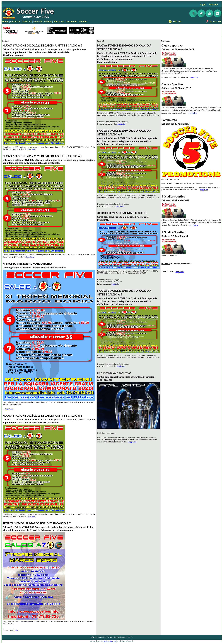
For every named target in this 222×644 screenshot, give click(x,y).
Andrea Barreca (110, 641)
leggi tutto (31, 149)
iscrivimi (214, 4)
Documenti (72, 22)
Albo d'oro (59, 22)
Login (203, 4)
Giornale (38, 22)
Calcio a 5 (15, 22)
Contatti (83, 22)
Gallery (48, 22)
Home (5, 22)
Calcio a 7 (27, 22)
